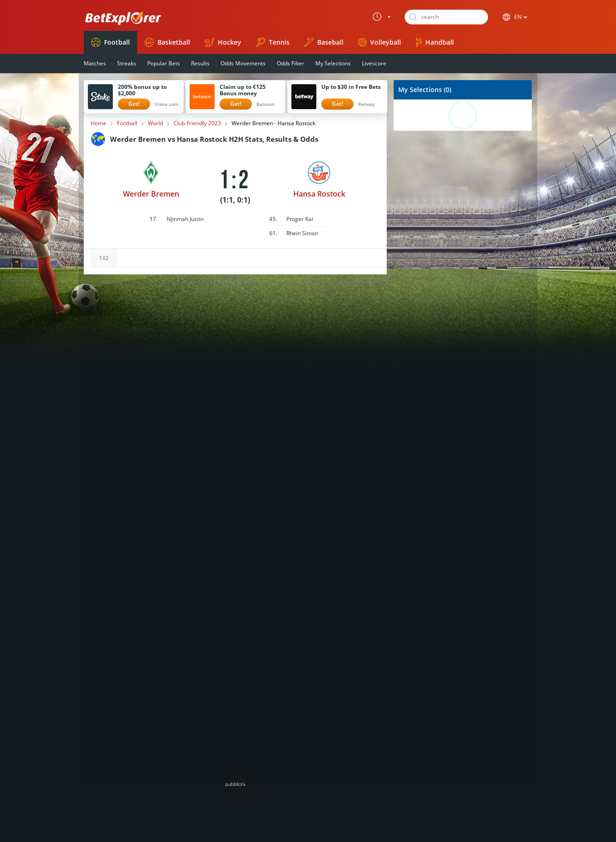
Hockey (223, 42)
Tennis (273, 42)
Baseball (324, 42)
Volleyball (380, 42)
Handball (435, 42)
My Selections (333, 63)
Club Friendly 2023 (197, 123)
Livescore (374, 63)
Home (99, 123)
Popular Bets (164, 63)
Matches (95, 63)
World (155, 123)
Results (200, 63)
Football (110, 42)
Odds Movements (243, 63)
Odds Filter (291, 63)
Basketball (167, 42)
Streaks (127, 63)
